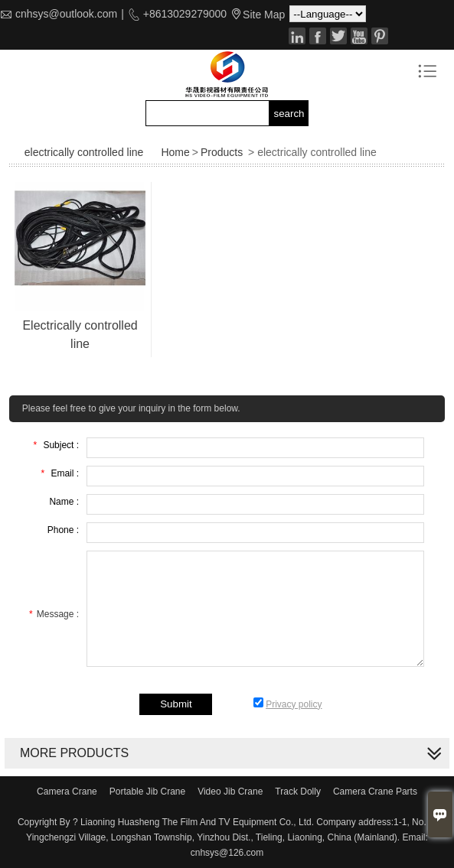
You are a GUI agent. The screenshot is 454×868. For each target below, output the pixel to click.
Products (222, 152)
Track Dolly (298, 792)
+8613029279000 (183, 14)
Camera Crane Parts (375, 792)
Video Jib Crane (230, 792)
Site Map (264, 15)
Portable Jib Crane (147, 792)
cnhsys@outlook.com (66, 14)
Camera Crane (67, 792)
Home (175, 152)
